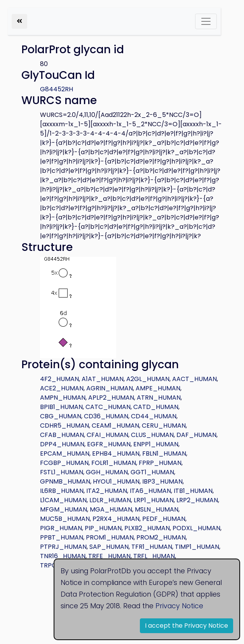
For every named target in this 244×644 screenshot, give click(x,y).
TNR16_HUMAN (63, 556)
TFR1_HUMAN (152, 547)
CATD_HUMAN (156, 407)
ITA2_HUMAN (107, 491)
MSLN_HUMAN (157, 509)
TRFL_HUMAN (154, 556)
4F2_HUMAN (59, 379)
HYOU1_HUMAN (116, 481)
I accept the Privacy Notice (186, 626)
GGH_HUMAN (107, 472)
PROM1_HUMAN (110, 537)
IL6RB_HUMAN (62, 491)
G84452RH (57, 89)
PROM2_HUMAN (161, 537)
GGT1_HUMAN (152, 472)
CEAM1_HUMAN (115, 426)
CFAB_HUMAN (62, 435)
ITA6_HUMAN (150, 491)
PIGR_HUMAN (61, 528)
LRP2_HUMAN (197, 500)
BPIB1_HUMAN (61, 407)
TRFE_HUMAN (109, 556)
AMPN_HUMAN (63, 398)
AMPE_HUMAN (158, 388)
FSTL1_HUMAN (62, 472)
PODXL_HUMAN (196, 528)
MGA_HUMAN (111, 509)
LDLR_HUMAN (110, 500)
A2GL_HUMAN (148, 379)
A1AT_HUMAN (103, 379)
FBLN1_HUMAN (164, 453)
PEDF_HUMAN (164, 519)
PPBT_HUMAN (62, 537)
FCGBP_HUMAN (64, 463)
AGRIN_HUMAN (110, 388)
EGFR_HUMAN (109, 444)
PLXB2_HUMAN (147, 528)
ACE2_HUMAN (62, 388)
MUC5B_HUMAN (65, 519)
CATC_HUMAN (108, 407)
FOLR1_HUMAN (114, 463)
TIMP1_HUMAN (197, 547)
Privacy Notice (179, 606)
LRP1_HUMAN (154, 500)
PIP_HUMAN (103, 528)
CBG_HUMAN (61, 416)
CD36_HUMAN (106, 416)
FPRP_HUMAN (160, 463)
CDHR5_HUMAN (64, 426)
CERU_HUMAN (164, 426)
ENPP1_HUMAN (156, 444)
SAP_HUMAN (109, 547)
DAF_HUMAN (196, 435)
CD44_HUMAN (154, 416)
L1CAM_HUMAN (63, 500)
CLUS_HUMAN (152, 435)
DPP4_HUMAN (62, 444)
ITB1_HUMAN (193, 491)
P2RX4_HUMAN (116, 519)
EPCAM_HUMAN (65, 453)
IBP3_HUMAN (162, 481)
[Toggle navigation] (206, 21)
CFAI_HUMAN (107, 435)
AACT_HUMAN (194, 379)
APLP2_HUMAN (111, 398)
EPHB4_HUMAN (116, 453)
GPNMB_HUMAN (65, 481)
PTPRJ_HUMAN (63, 547)
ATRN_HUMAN (159, 398)
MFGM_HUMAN (64, 509)
